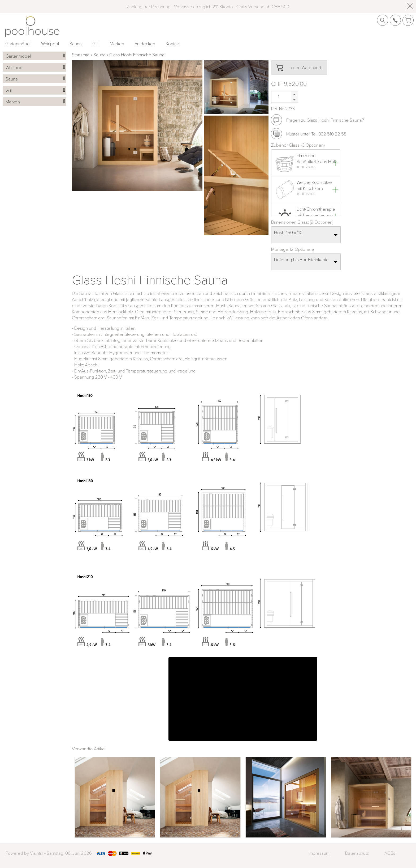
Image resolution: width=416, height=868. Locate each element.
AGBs (390, 853)
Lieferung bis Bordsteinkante (301, 259)
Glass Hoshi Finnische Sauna (137, 55)
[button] (294, 94)
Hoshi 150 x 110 (288, 232)
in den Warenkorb (299, 68)
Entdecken (145, 43)
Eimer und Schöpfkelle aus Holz (317, 158)
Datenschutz (357, 853)
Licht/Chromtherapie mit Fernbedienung (316, 212)
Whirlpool (50, 43)
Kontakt (173, 43)
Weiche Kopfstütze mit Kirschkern (314, 185)
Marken (117, 43)
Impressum (319, 853)
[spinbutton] (278, 97)
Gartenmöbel (18, 43)
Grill (96, 43)
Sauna (76, 43)
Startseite (81, 55)
